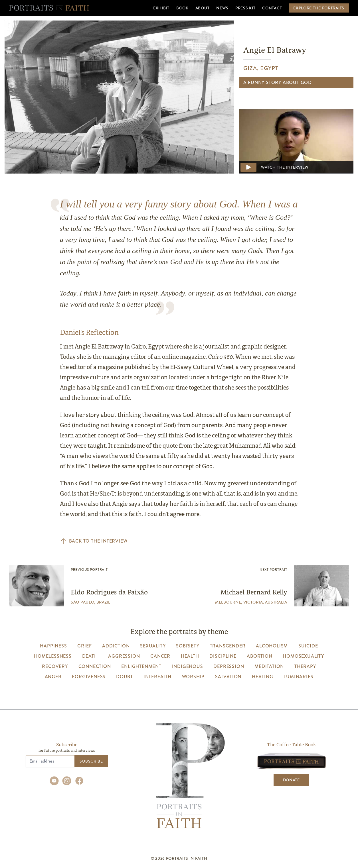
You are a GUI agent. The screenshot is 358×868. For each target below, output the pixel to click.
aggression (124, 656)
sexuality (153, 646)
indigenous (188, 666)
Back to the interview (94, 541)
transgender (228, 646)
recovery (55, 666)
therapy (305, 666)
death (90, 656)
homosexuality (303, 656)
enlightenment (141, 666)
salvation (228, 677)
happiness (53, 646)
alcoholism (272, 646)
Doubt (125, 677)
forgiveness (89, 677)
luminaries (298, 677)
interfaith (157, 677)
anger (53, 677)
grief (84, 646)
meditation (269, 666)
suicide (308, 646)
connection (95, 666)
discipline (223, 656)
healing (263, 677)
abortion (259, 656)
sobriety (188, 646)
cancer (160, 656)
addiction (116, 646)
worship (193, 677)
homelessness (53, 656)
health (190, 656)
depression (229, 666)
